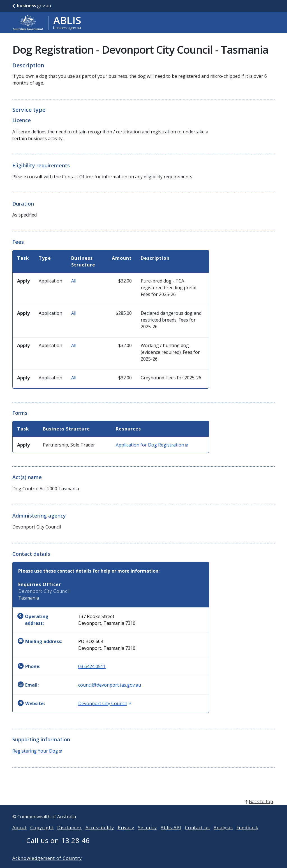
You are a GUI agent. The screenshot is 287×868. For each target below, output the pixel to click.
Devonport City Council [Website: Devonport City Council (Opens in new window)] (105, 703)
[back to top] (143, 810)
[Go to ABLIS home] (47, 22)
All (74, 281)
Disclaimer (70, 837)
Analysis (223, 837)
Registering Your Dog (37, 751)
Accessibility (100, 837)
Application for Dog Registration (152, 445)
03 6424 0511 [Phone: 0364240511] (92, 666)
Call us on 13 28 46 (58, 849)
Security (147, 837)
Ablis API (171, 837)
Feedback (247, 837)
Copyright (42, 837)
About (19, 837)
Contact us (198, 837)
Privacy (126, 837)
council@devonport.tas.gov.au (110, 685)
